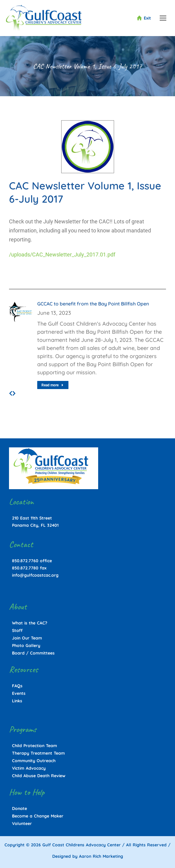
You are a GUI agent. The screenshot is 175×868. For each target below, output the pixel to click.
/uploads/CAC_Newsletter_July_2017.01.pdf (62, 255)
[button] (11, 394)
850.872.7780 (25, 568)
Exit (144, 18)
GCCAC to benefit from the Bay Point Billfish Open (93, 304)
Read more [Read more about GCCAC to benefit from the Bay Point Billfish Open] (53, 385)
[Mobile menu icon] (163, 18)
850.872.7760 (25, 561)
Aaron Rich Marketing (101, 856)
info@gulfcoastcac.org (35, 575)
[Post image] (21, 312)
